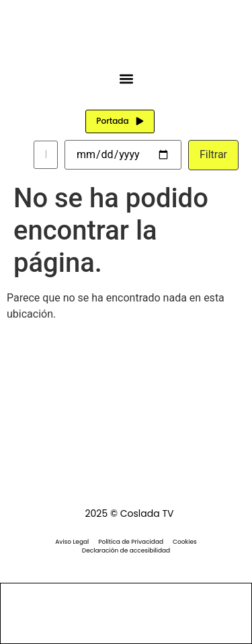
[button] (126, 78)
